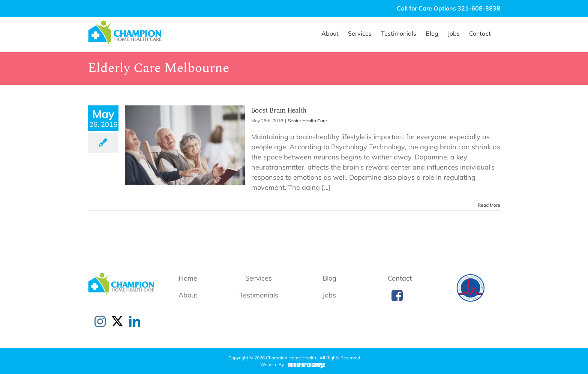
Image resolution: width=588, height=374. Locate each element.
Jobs (329, 295)
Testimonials (259, 295)
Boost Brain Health (279, 110)
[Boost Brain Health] (185, 145)
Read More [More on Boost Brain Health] (489, 205)
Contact (400, 278)
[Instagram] (100, 321)
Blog (329, 278)
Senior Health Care (307, 121)
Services (259, 278)
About (188, 295)
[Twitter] (117, 321)
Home (188, 278)
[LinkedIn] (135, 321)
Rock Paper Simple (305, 365)
